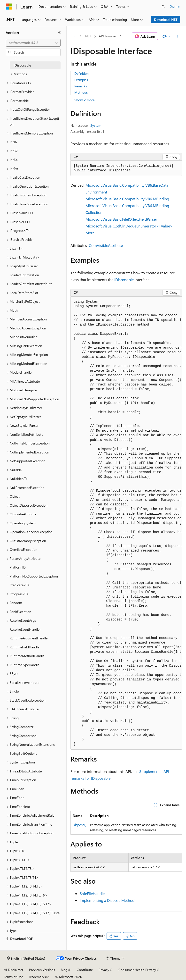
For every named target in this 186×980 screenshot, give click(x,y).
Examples (81, 80)
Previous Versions (42, 970)
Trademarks (37, 977)
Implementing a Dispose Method (107, 900)
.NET (88, 36)
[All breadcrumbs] (75, 36)
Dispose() (79, 825)
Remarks (81, 86)
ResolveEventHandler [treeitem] (25, 629)
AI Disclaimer (14, 970)
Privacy (104, 970)
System (96, 125)
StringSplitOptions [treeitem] (23, 753)
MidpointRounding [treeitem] (24, 337)
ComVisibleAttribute (106, 245)
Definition (81, 73)
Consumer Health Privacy (137, 970)
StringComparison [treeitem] (23, 736)
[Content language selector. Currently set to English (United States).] (26, 958)
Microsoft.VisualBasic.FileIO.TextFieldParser (121, 219)
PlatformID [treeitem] (18, 567)
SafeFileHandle (92, 893)
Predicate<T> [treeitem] (20, 585)
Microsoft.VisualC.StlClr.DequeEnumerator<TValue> (129, 226)
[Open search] (163, 7)
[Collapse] (59, 33)
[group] (126, 523)
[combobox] (33, 43)
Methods (81, 92)
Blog (64, 970)
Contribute (85, 970)
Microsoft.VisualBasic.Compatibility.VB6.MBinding (127, 199)
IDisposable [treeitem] (22, 65)
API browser (108, 36)
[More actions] (178, 36)
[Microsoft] (9, 7)
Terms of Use (13, 977)
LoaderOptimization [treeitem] (24, 275)
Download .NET (166, 20)
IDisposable (124, 280)
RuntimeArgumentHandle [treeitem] (29, 638)
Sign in (175, 6)
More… (91, 233)
